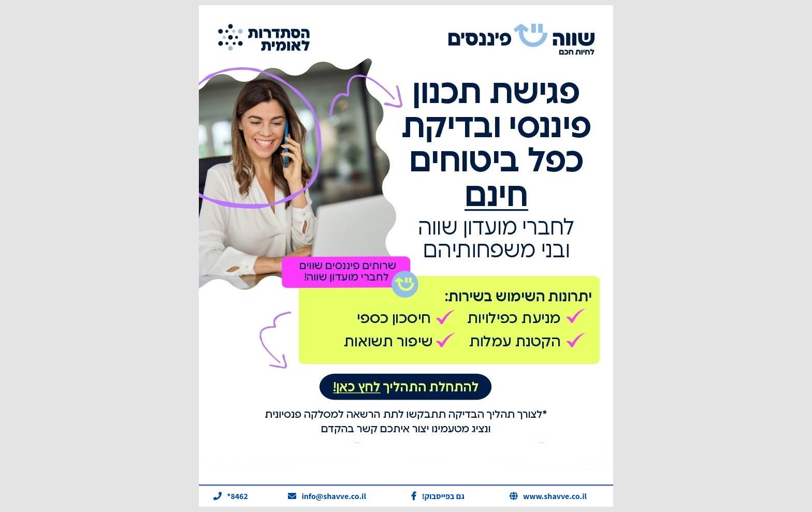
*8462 (237, 496)
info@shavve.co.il (334, 496)
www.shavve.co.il (555, 496)
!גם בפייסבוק (443, 496)
